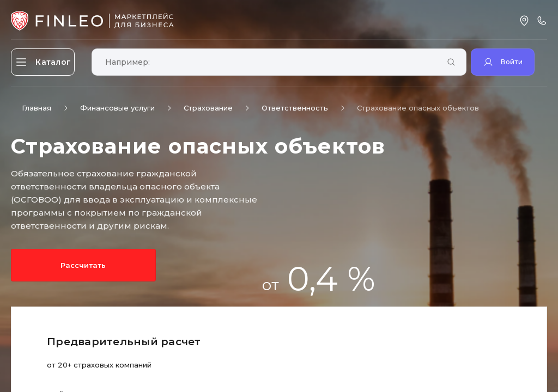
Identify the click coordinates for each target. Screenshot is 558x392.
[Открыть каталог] (49, 62)
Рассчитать (60, 265)
